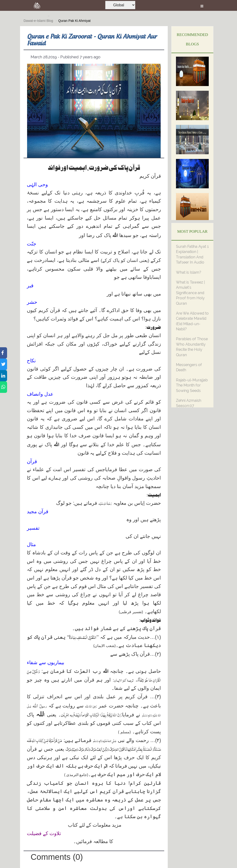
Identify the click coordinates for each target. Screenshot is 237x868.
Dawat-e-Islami (35, 21)
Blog (50, 21)
